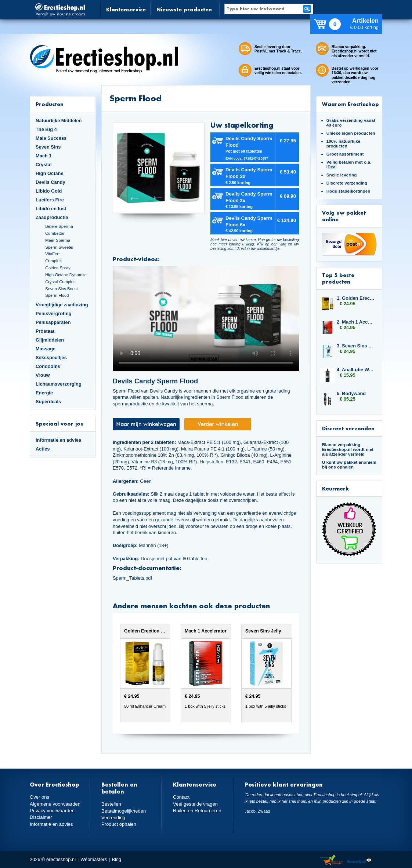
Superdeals (48, 402)
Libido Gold (49, 191)
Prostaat (45, 331)
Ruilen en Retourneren (197, 810)
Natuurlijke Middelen (59, 121)
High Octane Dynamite (66, 275)
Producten (50, 104)
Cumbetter (55, 233)
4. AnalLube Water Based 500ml (356, 370)
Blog (116, 859)
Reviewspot (359, 860)
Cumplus (53, 261)
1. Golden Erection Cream (356, 298)
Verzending (113, 817)
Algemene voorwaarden (55, 804)
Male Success (51, 138)
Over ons (39, 797)
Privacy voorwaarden (52, 810)
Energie (44, 393)
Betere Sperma (59, 226)
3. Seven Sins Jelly (356, 346)
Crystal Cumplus (60, 282)
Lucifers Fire (50, 200)
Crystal (44, 165)
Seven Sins (48, 147)
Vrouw (43, 375)
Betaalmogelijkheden (123, 811)
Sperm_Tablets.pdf (132, 578)
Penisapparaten (53, 322)
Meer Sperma (58, 240)
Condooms (48, 366)
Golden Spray (58, 268)
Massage (46, 349)
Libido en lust (51, 209)
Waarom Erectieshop (350, 104)
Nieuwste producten (184, 9)
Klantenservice (126, 9)
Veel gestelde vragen (195, 804)
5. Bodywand (351, 393)
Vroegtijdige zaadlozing (62, 305)
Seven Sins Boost (62, 289)
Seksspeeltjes (51, 358)
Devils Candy (50, 182)
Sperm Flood (57, 295)
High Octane (50, 173)
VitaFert (52, 254)
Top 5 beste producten (338, 278)
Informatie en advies (58, 440)
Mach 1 (44, 156)
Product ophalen (118, 824)
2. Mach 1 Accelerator (356, 322)
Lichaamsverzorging (59, 384)
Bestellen (111, 804)
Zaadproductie (52, 217)
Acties (43, 449)
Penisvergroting (54, 313)
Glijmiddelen (50, 340)
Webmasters (94, 859)
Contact (181, 797)
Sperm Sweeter (59, 247)
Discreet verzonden (348, 428)
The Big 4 (46, 129)
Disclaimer (41, 817)
